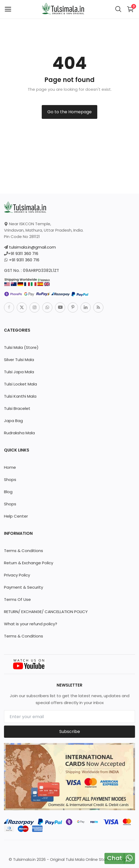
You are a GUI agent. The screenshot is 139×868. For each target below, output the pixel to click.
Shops (10, 479)
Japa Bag (13, 421)
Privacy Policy (17, 575)
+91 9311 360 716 (23, 253)
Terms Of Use (17, 599)
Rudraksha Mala (19, 433)
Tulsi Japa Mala (19, 372)
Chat (115, 858)
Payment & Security (24, 587)
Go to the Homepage (69, 112)
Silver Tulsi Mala (19, 360)
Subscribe (70, 732)
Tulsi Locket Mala (20, 384)
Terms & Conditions (24, 551)
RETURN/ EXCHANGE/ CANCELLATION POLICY (46, 612)
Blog (8, 492)
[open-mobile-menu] (8, 9)
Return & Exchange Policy (29, 563)
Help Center (16, 516)
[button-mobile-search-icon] (118, 9)
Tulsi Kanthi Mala (20, 396)
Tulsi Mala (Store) (21, 347)
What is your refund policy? (31, 624)
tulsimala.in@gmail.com (32, 247)
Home (10, 467)
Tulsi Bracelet (17, 408)
